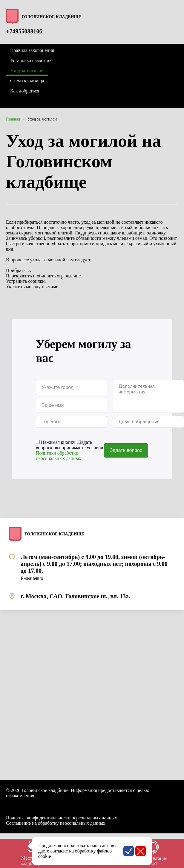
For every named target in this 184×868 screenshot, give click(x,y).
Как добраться (25, 91)
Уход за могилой (42, 119)
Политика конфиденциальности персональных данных (62, 818)
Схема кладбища (27, 81)
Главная (13, 119)
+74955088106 (24, 31)
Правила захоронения (32, 50)
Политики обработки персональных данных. (59, 456)
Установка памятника (32, 60)
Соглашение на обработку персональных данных (56, 823)
